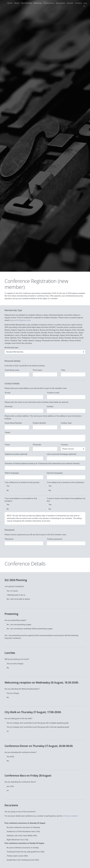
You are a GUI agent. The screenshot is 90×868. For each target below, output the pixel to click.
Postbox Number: (39, 423)
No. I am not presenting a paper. (19, 625)
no (8, 731)
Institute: (50, 407)
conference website (70, 816)
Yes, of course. (12, 591)
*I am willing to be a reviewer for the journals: (22, 482)
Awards (70, 3)
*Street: (7, 432)
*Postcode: (37, 445)
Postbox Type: (66, 423)
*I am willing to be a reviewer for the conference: (66, 482)
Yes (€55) (10, 757)
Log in (85, 5)
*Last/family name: (12, 370)
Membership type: (12, 348)
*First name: (37, 370)
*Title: (63, 370)
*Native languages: (12, 473)
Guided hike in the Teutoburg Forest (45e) (23, 860)
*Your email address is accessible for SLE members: (21, 500)
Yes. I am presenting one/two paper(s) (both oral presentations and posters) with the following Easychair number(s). (41, 637)
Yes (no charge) (13, 693)
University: (9, 407)
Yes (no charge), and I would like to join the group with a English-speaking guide (38, 723)
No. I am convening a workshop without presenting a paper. (30, 629)
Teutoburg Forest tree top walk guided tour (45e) (26, 852)
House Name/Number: (13, 423)
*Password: (9, 539)
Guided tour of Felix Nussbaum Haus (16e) (23, 832)
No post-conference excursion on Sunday (23, 848)
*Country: (64, 445)
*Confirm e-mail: (53, 393)
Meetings (38, 3)
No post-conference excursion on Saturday (23, 827)
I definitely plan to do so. (16, 595)
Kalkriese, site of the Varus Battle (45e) (22, 836)
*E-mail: (8, 393)
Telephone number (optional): (16, 454)
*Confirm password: (55, 539)
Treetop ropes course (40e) (17, 856)
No (8, 668)
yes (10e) (10, 786)
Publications (49, 3)
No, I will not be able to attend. (18, 599)
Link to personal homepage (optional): (62, 454)
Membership (26, 3)
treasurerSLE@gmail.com (20, 320)
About (17, 3)
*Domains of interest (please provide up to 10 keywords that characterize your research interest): (42, 463)
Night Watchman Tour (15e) (17, 840)
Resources (60, 3)
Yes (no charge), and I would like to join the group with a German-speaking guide (38, 727)
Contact (78, 3)
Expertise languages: (55, 473)
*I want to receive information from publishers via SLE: (66, 500)
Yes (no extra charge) (15, 664)
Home (10, 3)
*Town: (7, 445)
